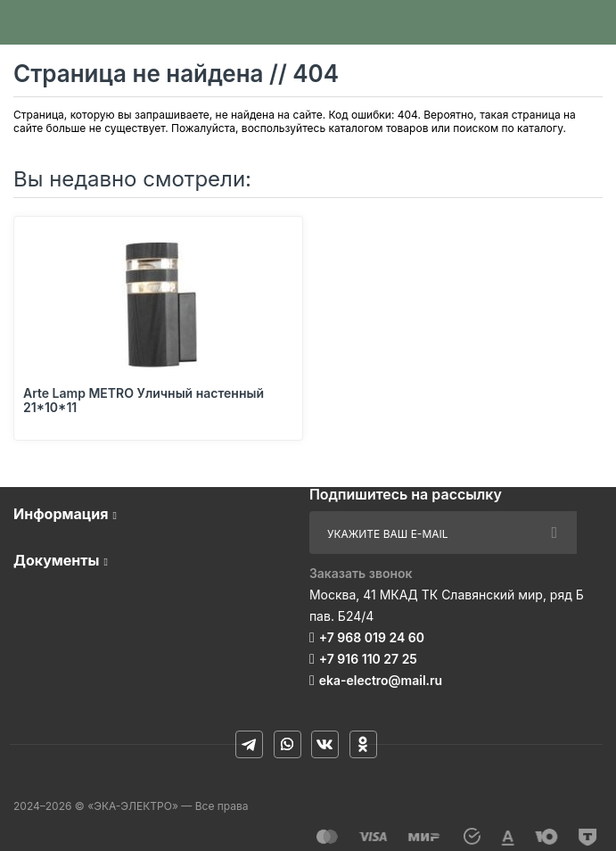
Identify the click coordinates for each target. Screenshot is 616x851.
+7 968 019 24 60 (372, 637)
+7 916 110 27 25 (368, 659)
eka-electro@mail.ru (381, 680)
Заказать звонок (361, 573)
